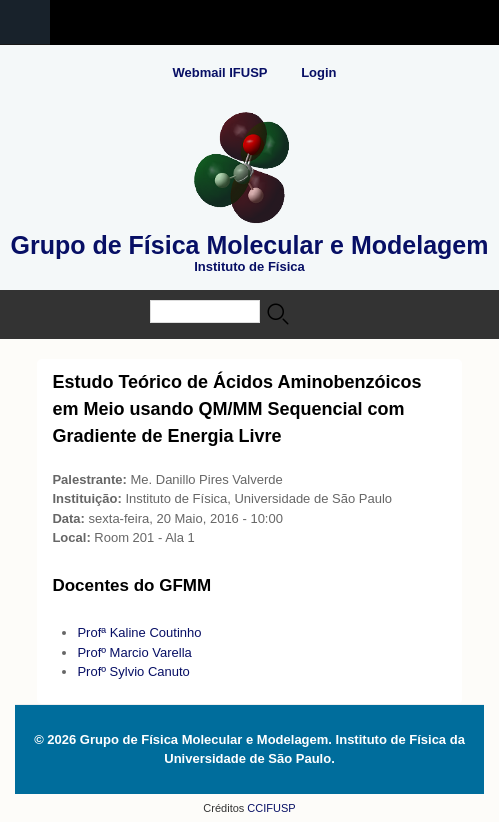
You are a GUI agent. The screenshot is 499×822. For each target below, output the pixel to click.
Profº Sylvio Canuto (133, 671)
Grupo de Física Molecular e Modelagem (250, 245)
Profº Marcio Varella (134, 652)
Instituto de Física (249, 266)
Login (318, 72)
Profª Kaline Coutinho (139, 632)
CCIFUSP (269, 808)
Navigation (25, 22)
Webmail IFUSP (219, 72)
